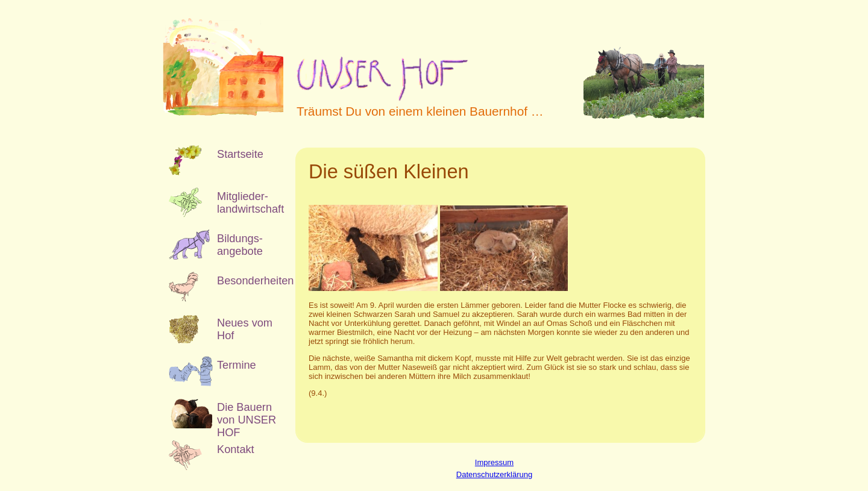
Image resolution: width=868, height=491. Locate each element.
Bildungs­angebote (240, 245)
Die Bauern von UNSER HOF (247, 415)
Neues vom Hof (245, 329)
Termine (237, 365)
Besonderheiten (247, 281)
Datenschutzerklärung (494, 474)
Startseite (240, 154)
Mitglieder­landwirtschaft (247, 203)
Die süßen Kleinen (389, 172)
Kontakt (236, 449)
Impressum (494, 462)
